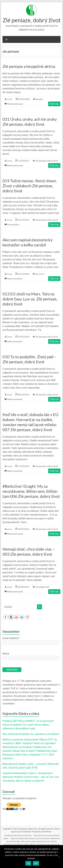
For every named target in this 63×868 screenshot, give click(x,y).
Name (6, 654)
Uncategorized (42, 587)
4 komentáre (13, 224)
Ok (28, 863)
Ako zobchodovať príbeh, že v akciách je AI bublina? (31, 734)
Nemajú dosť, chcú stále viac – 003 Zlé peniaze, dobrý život (29, 552)
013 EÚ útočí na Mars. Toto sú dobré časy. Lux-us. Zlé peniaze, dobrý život (30, 299)
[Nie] (59, 857)
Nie (36, 863)
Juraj (9, 161)
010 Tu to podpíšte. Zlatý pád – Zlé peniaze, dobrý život (29, 359)
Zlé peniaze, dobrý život (32, 20)
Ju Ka (10, 99)
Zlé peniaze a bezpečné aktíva (29, 66)
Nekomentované (15, 104)
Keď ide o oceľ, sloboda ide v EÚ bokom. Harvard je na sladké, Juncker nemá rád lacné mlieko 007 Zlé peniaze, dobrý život (30, 422)
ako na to (40, 274)
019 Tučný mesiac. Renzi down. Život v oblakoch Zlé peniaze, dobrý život (30, 186)
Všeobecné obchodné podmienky (18, 835)
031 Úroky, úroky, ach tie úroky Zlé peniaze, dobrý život (30, 122)
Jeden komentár (15, 279)
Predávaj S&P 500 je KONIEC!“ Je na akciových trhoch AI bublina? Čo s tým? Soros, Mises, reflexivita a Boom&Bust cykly (28, 725)
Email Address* (11, 638)
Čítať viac (54, 104)
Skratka (39, 99)
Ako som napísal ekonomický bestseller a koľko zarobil (28, 242)
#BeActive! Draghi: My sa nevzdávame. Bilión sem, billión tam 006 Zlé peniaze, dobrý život (31, 491)
